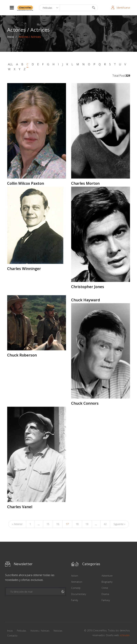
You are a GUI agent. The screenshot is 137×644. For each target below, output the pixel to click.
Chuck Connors (85, 403)
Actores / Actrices (40, 631)
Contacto (12, 636)
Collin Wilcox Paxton (26, 183)
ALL (10, 64)
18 (77, 524)
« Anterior (17, 524)
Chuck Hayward (86, 300)
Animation (77, 582)
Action (75, 576)
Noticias (58, 631)
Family (75, 600)
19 (87, 524)
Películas (22, 631)
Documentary (79, 594)
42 (105, 524)
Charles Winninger (24, 268)
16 (58, 524)
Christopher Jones (88, 287)
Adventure (107, 576)
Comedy (76, 588)
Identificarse (123, 8)
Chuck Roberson (22, 355)
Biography (107, 582)
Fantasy (106, 600)
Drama (105, 594)
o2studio (125, 635)
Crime (105, 588)
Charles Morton (85, 183)
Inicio (11, 37)
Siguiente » (119, 524)
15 (48, 524)
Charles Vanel (20, 507)
